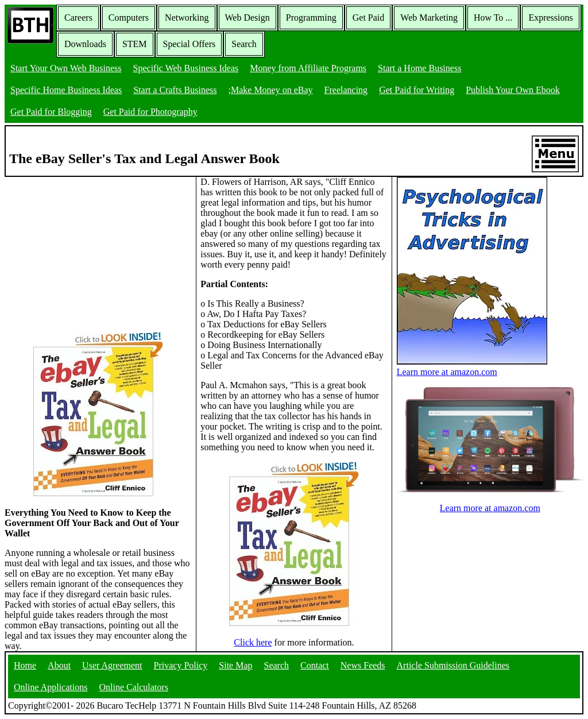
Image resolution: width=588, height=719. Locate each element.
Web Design (247, 18)
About (59, 665)
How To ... (493, 18)
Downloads (85, 44)
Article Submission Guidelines (453, 665)
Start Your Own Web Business (66, 68)
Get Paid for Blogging (51, 112)
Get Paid (369, 18)
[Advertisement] (91, 249)
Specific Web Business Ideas (186, 68)
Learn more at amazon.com (472, 367)
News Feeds (363, 665)
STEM (135, 44)
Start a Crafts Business (175, 90)
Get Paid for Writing (417, 90)
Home (25, 665)
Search (244, 44)
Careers (78, 18)
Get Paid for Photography (150, 112)
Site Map (235, 665)
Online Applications (51, 687)
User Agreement (112, 665)
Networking (187, 18)
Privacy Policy (181, 665)
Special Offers (189, 44)
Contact (315, 665)
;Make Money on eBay (271, 90)
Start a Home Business (419, 68)
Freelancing (346, 90)
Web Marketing (429, 18)
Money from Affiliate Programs (308, 68)
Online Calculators (133, 687)
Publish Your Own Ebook (513, 90)
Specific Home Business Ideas (66, 90)
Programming (311, 18)
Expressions (550, 18)
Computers (129, 18)
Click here (253, 642)
